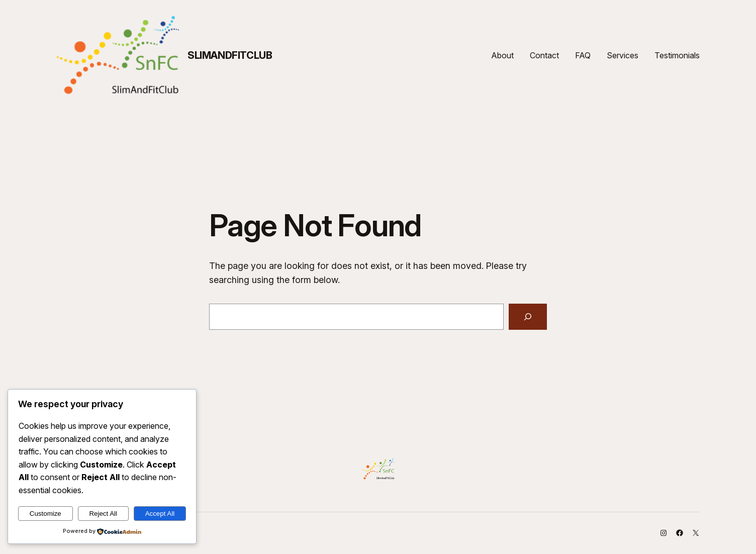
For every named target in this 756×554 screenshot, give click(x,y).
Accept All (160, 514)
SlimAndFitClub (230, 55)
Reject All (103, 514)
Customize (45, 514)
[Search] (528, 317)
